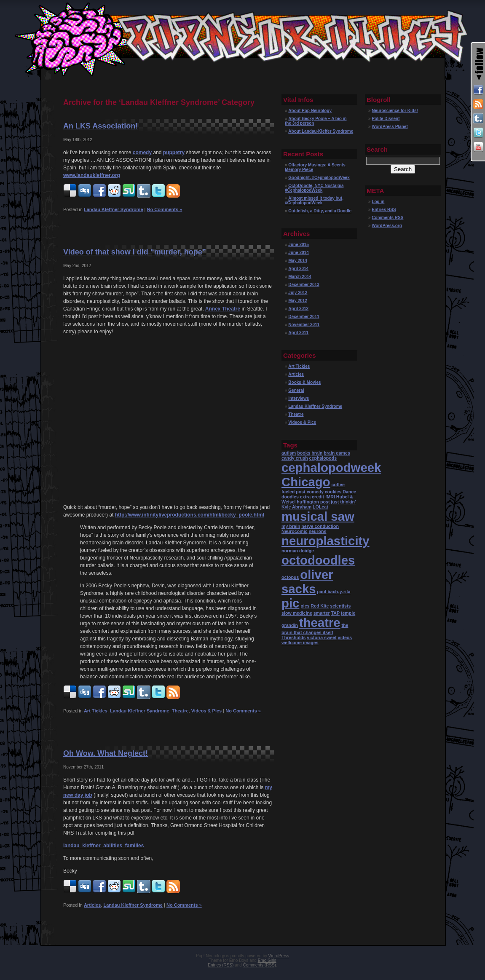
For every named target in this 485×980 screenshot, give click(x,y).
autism (289, 453)
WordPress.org (387, 226)
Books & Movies (304, 382)
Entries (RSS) (221, 965)
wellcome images (300, 643)
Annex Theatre (223, 309)
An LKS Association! (100, 126)
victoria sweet (322, 637)
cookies (333, 492)
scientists (340, 606)
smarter (322, 613)
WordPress (279, 956)
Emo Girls (267, 960)
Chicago (306, 482)
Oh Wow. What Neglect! (106, 753)
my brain (291, 526)
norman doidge (298, 551)
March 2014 (300, 277)
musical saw (318, 516)
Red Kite (320, 606)
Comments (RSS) (260, 965)
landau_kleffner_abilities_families (103, 846)
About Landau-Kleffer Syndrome (321, 131)
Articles (92, 905)
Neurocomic (295, 531)
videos (345, 637)
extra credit (312, 497)
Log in (378, 202)
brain (317, 453)
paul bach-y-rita (334, 592)
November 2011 (304, 325)
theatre (320, 623)
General (296, 390)
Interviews (299, 398)
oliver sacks (307, 582)
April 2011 (298, 333)
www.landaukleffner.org (92, 175)
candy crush (295, 458)
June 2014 (298, 253)
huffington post (313, 502)
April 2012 (298, 309)
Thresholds (293, 637)
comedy (142, 153)
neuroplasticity (326, 541)
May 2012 (297, 301)
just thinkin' (343, 502)
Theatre (180, 711)
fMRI (330, 497)
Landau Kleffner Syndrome (114, 209)
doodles (290, 497)
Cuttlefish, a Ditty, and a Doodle (320, 211)
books (304, 453)
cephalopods (323, 458)
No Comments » (164, 209)
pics (305, 606)
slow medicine (297, 613)
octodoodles (318, 560)
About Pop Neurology (310, 111)
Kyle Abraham (296, 507)
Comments (387, 218)
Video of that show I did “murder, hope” (135, 252)
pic (290, 603)
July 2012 (298, 293)
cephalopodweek (331, 467)
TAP (336, 613)
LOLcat (320, 507)
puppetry (174, 153)
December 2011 (304, 317)
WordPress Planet (390, 127)
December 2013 (304, 285)
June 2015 (298, 245)
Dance (349, 492)
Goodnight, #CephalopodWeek (319, 178)
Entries (384, 210)
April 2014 (298, 269)
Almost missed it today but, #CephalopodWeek (314, 201)
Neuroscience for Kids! (395, 111)
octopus (290, 577)
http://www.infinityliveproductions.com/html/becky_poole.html (190, 515)
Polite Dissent (386, 119)
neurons (317, 531)
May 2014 (297, 261)
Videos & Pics (207, 711)
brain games (337, 453)
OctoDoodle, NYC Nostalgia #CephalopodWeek (314, 188)
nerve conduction (320, 526)
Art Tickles (96, 711)
